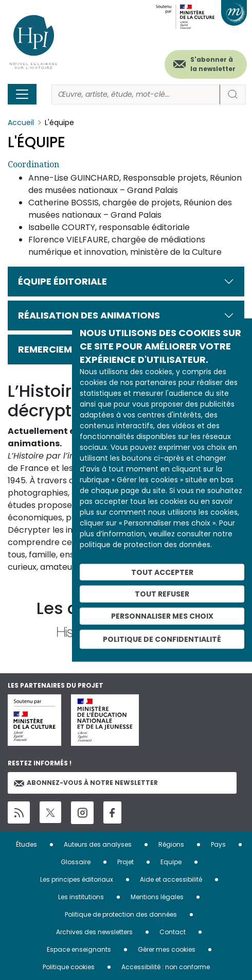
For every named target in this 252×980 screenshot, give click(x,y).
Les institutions (81, 897)
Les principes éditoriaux (77, 879)
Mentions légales (157, 897)
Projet (125, 862)
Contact (173, 932)
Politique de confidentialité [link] (162, 639)
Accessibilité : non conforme (166, 967)
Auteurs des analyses (98, 844)
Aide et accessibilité (171, 879)
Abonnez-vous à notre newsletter (86, 783)
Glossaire (76, 862)
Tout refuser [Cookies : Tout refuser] (162, 594)
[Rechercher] (136, 94)
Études (26, 844)
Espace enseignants (79, 949)
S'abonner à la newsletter (213, 64)
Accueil (21, 122)
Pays (218, 844)
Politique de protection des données (121, 914)
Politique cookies (69, 967)
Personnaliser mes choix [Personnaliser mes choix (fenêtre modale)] (162, 616)
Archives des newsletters (94, 932)
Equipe (171, 862)
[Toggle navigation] (22, 94)
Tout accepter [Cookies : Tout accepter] (162, 572)
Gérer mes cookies (167, 949)
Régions (171, 844)
